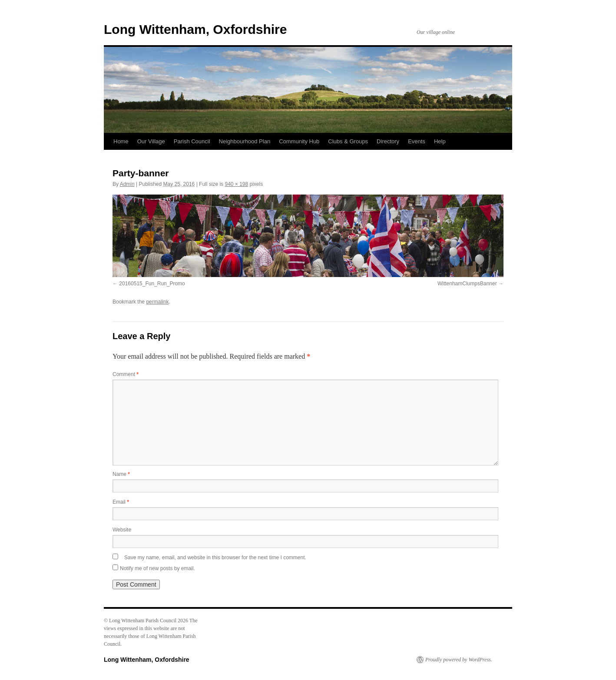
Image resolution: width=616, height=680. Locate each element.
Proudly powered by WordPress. (459, 660)
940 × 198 (236, 184)
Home (121, 141)
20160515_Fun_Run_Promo (152, 284)
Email (121, 502)
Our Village (151, 141)
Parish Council (192, 141)
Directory (388, 141)
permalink (157, 302)
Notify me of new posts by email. (157, 568)
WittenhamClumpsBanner (467, 284)
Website (122, 530)
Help (440, 141)
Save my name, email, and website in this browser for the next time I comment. (215, 558)
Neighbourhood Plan (245, 141)
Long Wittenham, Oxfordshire (195, 29)
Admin (127, 184)
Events (417, 141)
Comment (126, 374)
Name (121, 474)
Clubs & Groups (348, 141)
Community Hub (299, 141)
